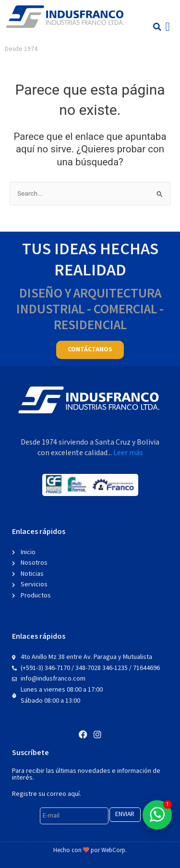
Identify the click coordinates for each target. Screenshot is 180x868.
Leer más (128, 453)
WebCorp (113, 850)
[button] (157, 27)
